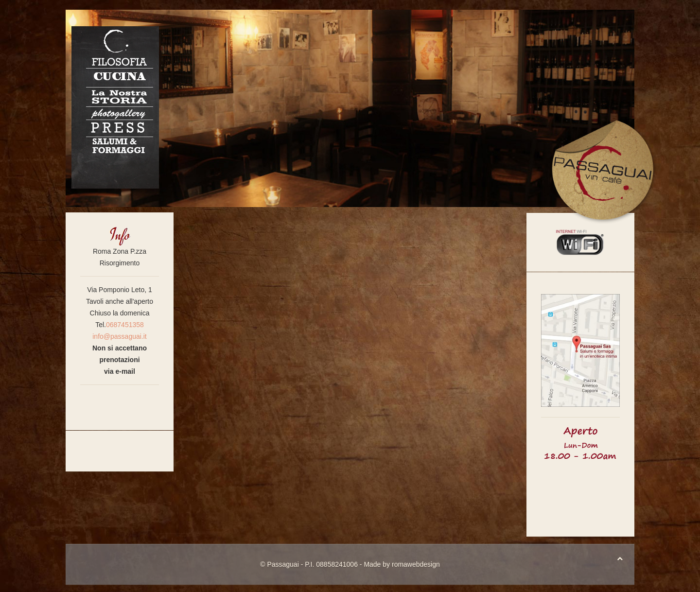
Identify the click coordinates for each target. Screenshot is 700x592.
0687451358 (125, 325)
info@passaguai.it (120, 336)
